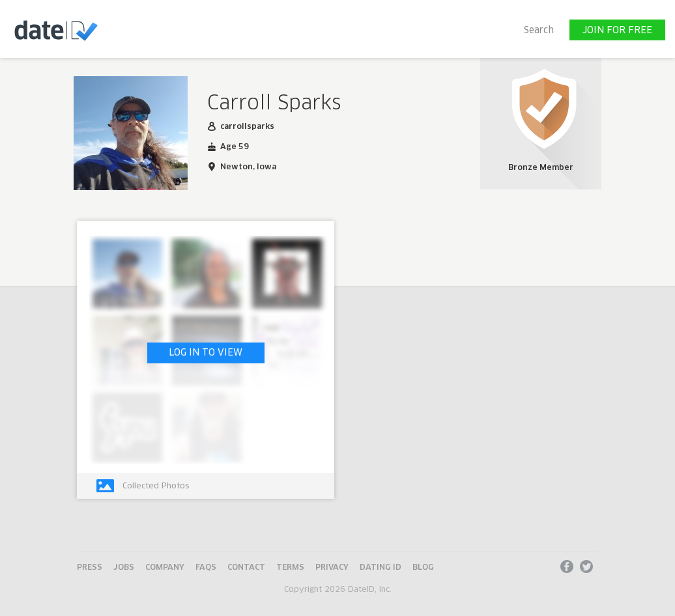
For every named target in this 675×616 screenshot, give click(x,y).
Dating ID (381, 568)
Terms (290, 568)
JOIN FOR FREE (617, 31)
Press (90, 568)
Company (165, 568)
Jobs (124, 568)
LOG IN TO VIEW (206, 353)
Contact (246, 568)
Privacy (332, 568)
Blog (423, 568)
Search (539, 31)
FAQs (206, 568)
